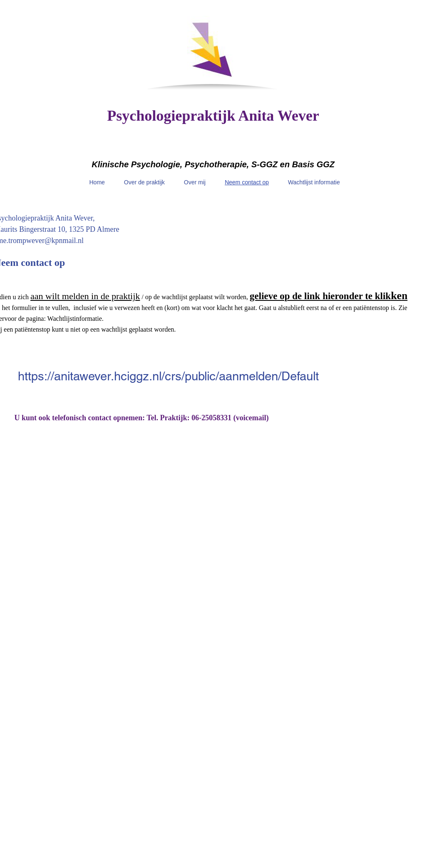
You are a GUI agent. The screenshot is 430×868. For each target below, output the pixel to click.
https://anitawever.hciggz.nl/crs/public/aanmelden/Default (168, 376)
